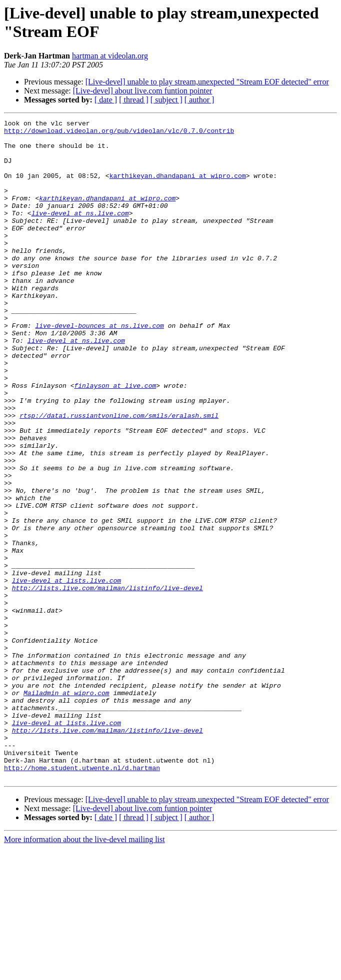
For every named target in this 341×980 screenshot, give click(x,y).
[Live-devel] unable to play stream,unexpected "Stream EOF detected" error (207, 82)
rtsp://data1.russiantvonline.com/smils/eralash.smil (119, 475)
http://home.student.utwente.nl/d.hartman (82, 898)
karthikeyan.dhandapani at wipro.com (178, 187)
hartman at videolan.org (110, 56)
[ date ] (106, 100)
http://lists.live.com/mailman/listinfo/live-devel (107, 682)
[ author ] (199, 100)
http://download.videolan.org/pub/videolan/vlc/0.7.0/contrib (119, 133)
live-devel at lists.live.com (66, 673)
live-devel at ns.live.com (80, 232)
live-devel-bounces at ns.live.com (99, 367)
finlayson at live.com (115, 439)
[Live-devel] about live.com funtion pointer (143, 91)
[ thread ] (134, 100)
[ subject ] (166, 100)
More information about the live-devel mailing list (84, 971)
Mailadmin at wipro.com (66, 808)
